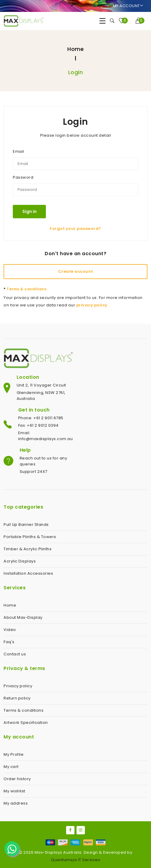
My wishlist (14, 791)
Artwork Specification (26, 723)
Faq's (9, 642)
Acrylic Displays (20, 561)
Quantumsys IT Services (75, 860)
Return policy (17, 698)
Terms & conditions (24, 710)
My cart (11, 767)
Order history (17, 779)
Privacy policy (18, 686)
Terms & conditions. (25, 289)
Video (10, 630)
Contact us (15, 654)
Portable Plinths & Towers (30, 537)
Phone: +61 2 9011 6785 (41, 418)
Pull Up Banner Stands (26, 525)
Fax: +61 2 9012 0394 (38, 425)
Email (18, 151)
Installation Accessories (28, 573)
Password (23, 177)
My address (16, 803)
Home (75, 49)
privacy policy (92, 305)
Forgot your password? (75, 229)
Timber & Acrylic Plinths (28, 549)
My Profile (14, 754)
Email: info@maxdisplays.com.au (46, 436)
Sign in (29, 211)
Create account (76, 271)
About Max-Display (23, 617)
